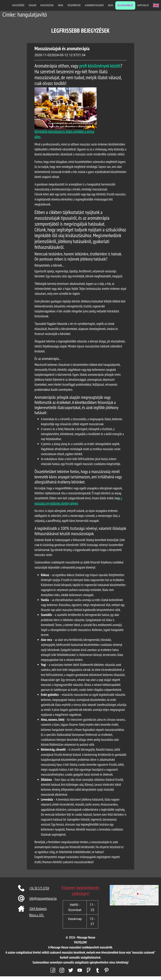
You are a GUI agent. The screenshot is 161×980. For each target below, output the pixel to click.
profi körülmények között (100, 66)
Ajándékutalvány (94, 5)
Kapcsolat (143, 5)
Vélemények (74, 5)
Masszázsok (47, 5)
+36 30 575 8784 (39, 888)
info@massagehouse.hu (43, 898)
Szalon (32, 5)
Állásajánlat (125, 5)
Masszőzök (18, 5)
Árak (61, 5)
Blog (111, 5)
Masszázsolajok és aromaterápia (62, 48)
